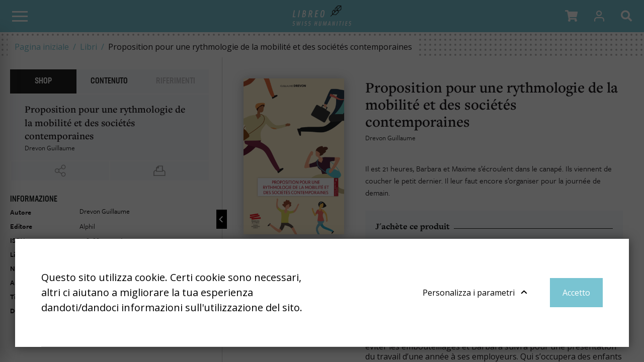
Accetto (576, 293)
